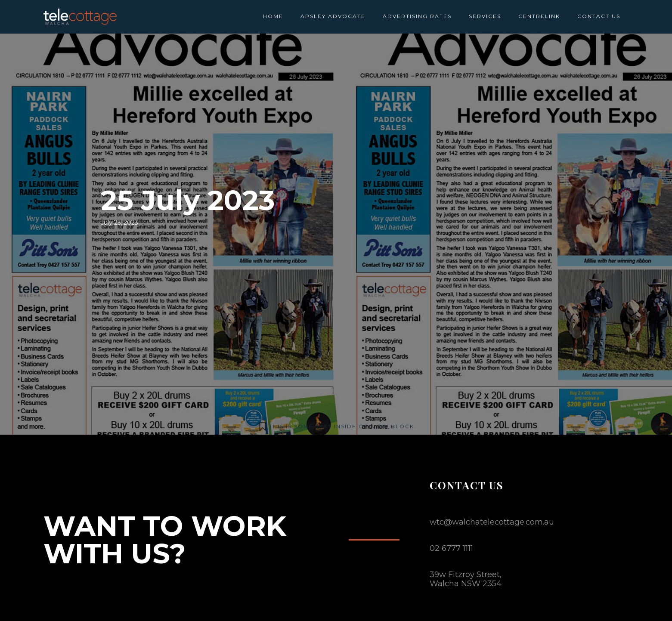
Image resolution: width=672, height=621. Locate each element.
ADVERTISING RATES (417, 16)
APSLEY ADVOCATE (333, 16)
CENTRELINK (539, 16)
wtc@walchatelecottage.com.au (492, 522)
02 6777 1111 (451, 548)
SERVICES (485, 16)
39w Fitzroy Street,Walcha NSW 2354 (466, 579)
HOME (273, 16)
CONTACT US (599, 16)
